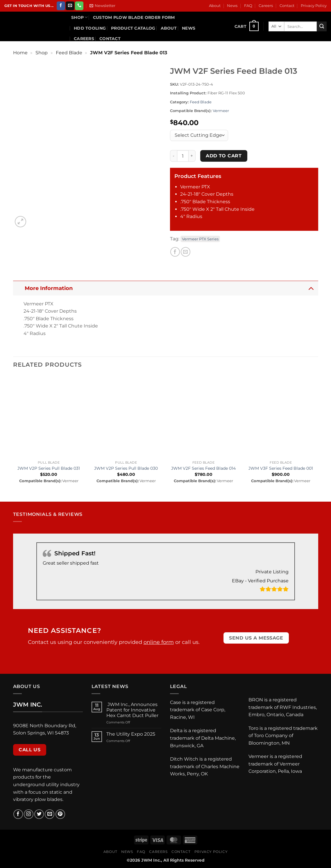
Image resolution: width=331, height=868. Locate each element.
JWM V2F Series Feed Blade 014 (203, 468)
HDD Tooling (90, 28)
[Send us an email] (70, 6)
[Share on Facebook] (175, 252)
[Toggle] (311, 288)
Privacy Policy (314, 6)
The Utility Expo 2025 (131, 734)
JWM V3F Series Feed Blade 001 (281, 468)
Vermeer (221, 111)
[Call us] (79, 6)
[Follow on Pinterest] (60, 814)
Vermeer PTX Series (200, 239)
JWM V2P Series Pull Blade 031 (49, 468)
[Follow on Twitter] (39, 814)
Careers (266, 6)
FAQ (248, 6)
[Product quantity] (183, 156)
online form (159, 642)
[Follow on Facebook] (61, 6)
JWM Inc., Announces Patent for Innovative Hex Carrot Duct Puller (133, 710)
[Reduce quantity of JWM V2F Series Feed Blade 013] (173, 156)
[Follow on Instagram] (29, 814)
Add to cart (224, 156)
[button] (102, 6)
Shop (79, 17)
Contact (287, 6)
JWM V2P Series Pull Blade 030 (126, 468)
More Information (171, 288)
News (232, 6)
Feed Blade (69, 53)
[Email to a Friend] (186, 252)
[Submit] (322, 26)
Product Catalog (133, 28)
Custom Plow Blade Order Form (134, 17)
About (215, 6)
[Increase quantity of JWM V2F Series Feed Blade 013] (192, 156)
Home (20, 53)
